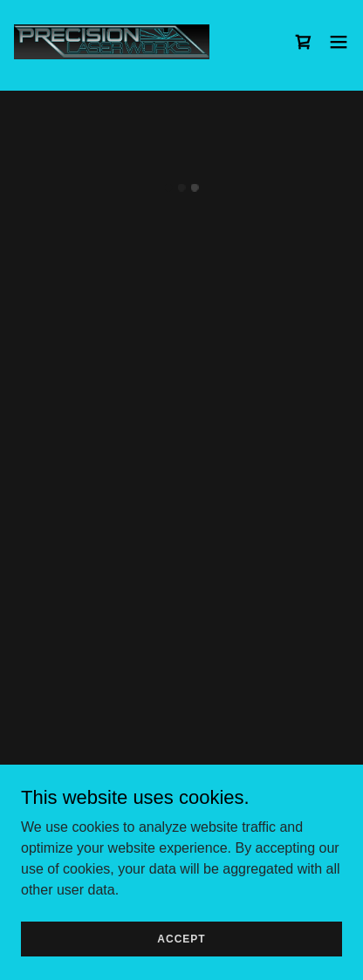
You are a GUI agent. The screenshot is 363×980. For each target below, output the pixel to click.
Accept (181, 938)
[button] (304, 42)
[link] (112, 42)
